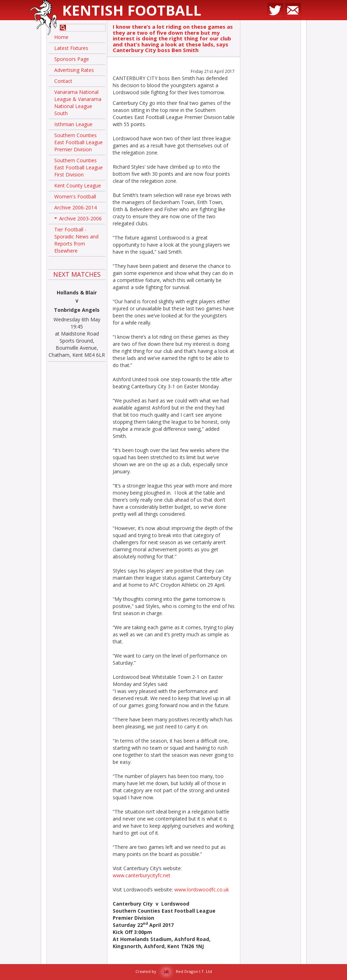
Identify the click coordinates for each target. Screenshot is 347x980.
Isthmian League (73, 124)
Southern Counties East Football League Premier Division (79, 142)
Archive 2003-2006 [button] (78, 220)
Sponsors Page (72, 59)
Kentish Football (132, 10)
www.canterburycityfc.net (142, 875)
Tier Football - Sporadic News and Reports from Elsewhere (76, 240)
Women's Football (75, 196)
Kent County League (78, 185)
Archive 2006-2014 (75, 207)
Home (61, 37)
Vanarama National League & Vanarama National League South (78, 103)
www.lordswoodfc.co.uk (202, 889)
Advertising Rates (74, 70)
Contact (63, 81)
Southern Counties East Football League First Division (79, 167)
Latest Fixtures (71, 48)
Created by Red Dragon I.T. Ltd (174, 971)
